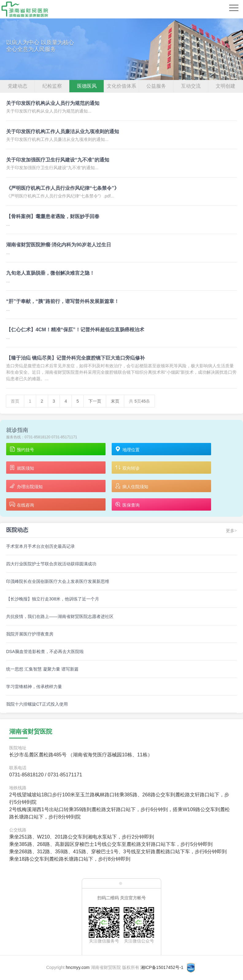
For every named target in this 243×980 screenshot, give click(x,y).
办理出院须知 (26, 486)
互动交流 (191, 86)
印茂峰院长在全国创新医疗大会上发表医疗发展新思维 (58, 581)
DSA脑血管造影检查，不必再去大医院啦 (45, 651)
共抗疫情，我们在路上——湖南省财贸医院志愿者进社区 (60, 616)
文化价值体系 (121, 86)
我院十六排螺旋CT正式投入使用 (37, 704)
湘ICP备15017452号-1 (162, 967)
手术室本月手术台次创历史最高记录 (40, 546)
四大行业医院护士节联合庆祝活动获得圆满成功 (51, 564)
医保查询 (127, 505)
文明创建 (226, 86)
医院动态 (17, 530)
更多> (231, 531)
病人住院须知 (131, 486)
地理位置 (127, 450)
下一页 (95, 401)
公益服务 (156, 86)
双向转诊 (127, 468)
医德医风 (87, 86)
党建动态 (17, 86)
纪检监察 (52, 86)
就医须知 (22, 468)
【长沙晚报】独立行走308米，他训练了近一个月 (53, 599)
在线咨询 (22, 505)
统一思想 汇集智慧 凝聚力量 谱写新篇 (42, 669)
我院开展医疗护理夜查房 (30, 634)
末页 (115, 401)
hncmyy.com (78, 967)
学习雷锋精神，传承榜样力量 (34, 687)
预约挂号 (22, 450)
